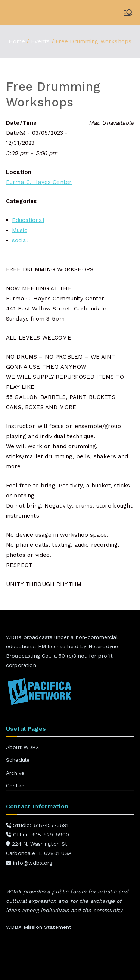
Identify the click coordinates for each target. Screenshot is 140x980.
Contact (16, 786)
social (20, 240)
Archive (15, 773)
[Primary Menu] (128, 13)
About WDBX (23, 747)
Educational (28, 220)
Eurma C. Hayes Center (39, 182)
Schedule (18, 760)
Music (20, 230)
